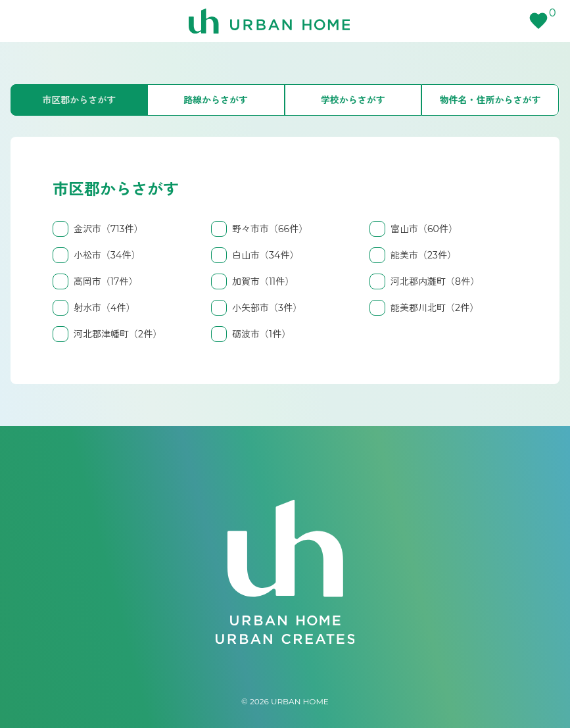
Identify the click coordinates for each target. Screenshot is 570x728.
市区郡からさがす (79, 100)
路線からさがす (216, 100)
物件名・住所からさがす (490, 100)
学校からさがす (353, 100)
